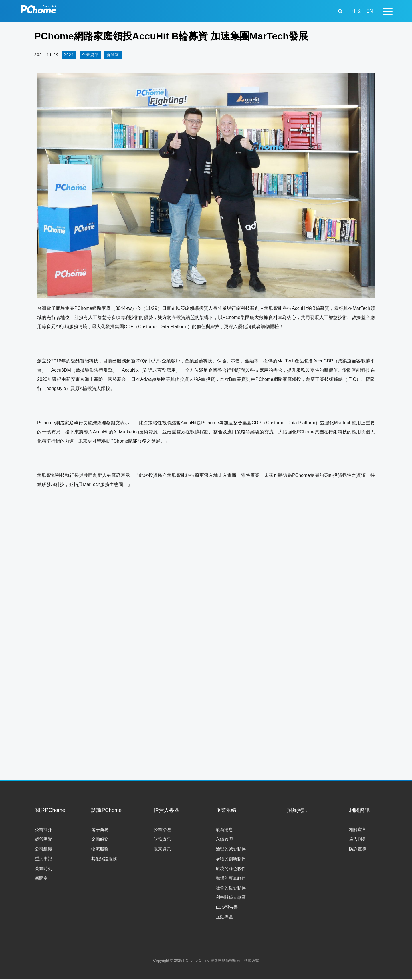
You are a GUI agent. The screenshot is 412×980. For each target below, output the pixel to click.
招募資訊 (297, 812)
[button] (341, 11)
